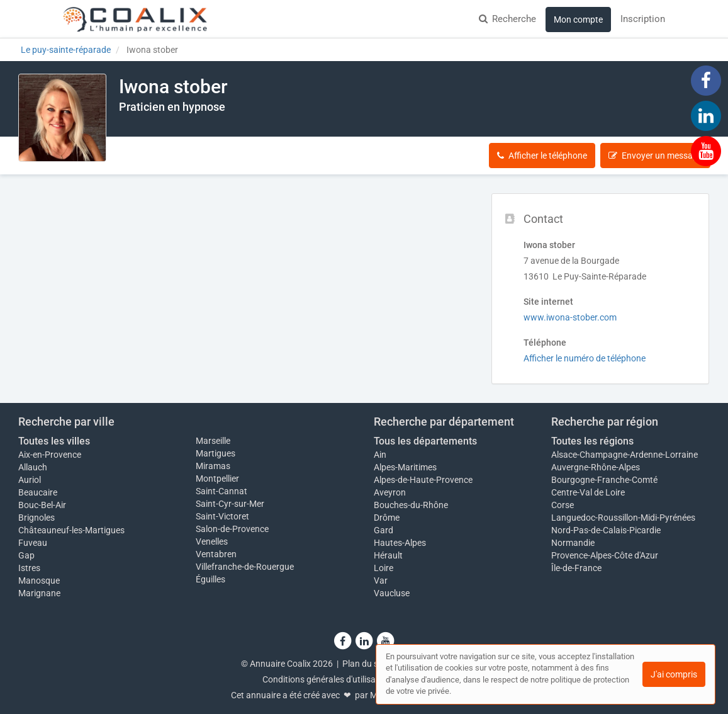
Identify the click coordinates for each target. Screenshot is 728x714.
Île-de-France (576, 568)
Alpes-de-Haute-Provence (423, 480)
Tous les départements (425, 441)
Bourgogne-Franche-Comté (604, 480)
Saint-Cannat (221, 491)
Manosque (39, 581)
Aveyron (390, 492)
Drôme (387, 518)
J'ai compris (674, 674)
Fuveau (33, 543)
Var (381, 581)
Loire (384, 568)
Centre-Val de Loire (588, 492)
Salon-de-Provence (232, 529)
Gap (26, 555)
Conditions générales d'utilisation (327, 679)
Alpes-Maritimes (405, 467)
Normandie (573, 543)
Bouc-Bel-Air (42, 505)
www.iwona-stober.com (570, 317)
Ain (380, 455)
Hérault (388, 555)
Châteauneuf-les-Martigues (71, 530)
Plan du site (365, 664)
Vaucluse (392, 593)
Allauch (33, 467)
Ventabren (216, 554)
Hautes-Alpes (400, 543)
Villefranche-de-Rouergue (245, 567)
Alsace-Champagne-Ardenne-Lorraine (624, 455)
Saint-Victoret (222, 516)
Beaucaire (38, 492)
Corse (563, 505)
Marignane (39, 593)
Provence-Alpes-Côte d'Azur (605, 555)
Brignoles (36, 518)
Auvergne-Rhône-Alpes (596, 467)
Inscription (643, 19)
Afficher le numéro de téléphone (585, 358)
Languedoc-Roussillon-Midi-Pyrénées (623, 518)
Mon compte (578, 20)
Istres (29, 568)
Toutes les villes (54, 441)
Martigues (216, 453)
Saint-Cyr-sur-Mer (230, 504)
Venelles (212, 541)
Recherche (507, 19)
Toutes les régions (592, 441)
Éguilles (210, 579)
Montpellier (217, 479)
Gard (384, 530)
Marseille (213, 441)
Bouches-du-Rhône (411, 505)
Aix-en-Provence (50, 455)
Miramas (213, 466)
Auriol (30, 480)
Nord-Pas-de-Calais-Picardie (606, 530)
